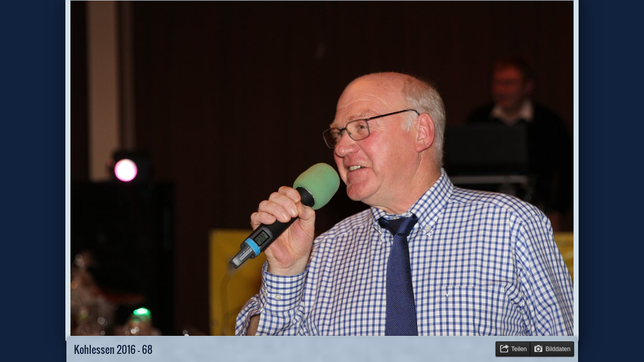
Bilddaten (558, 349)
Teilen (519, 349)
